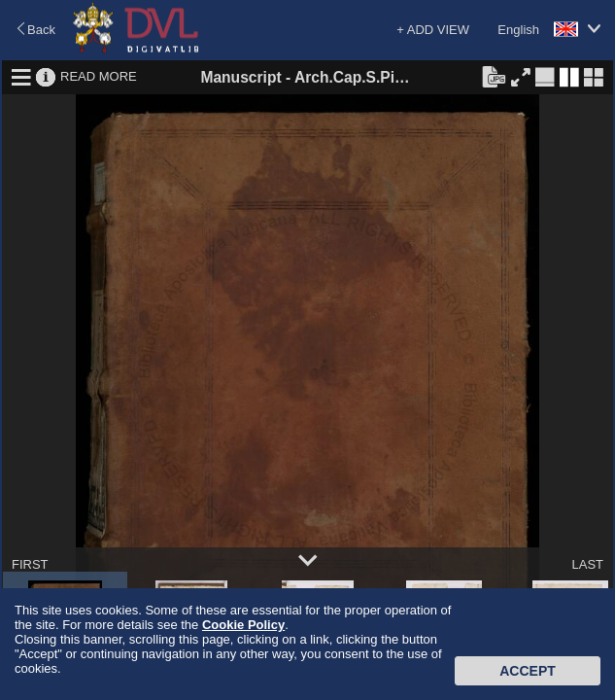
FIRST (30, 564)
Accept (528, 671)
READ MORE (99, 76)
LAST (587, 564)
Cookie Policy (243, 625)
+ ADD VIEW (433, 30)
